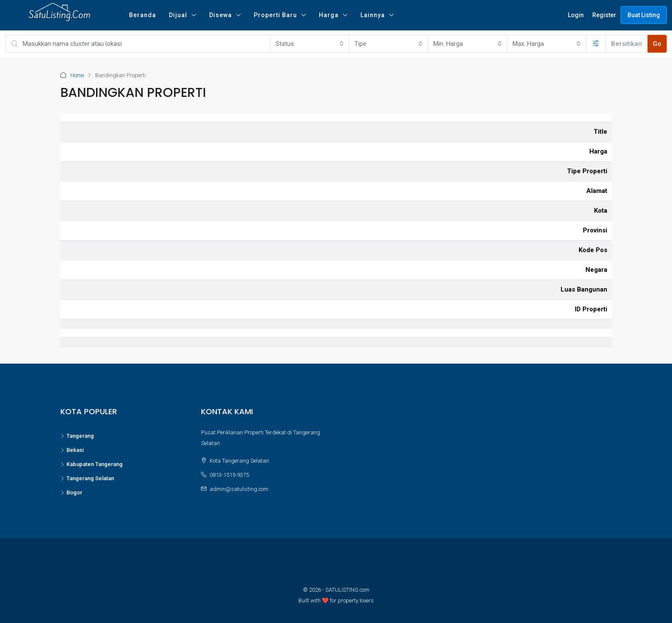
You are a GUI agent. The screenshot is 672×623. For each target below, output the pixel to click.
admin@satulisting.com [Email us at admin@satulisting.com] (239, 489)
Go (657, 44)
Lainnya (373, 15)
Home (77, 75)
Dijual (178, 15)
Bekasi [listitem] (72, 450)
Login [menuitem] (576, 15)
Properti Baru (275, 15)
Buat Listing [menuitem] (644, 15)
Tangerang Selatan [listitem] (87, 478)
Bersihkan (627, 44)
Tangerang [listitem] (77, 436)
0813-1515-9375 (229, 475)
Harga (329, 15)
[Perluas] (596, 44)
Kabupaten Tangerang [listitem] (91, 464)
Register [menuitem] (604, 15)
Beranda (142, 15)
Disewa (220, 15)
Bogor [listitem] (71, 492)
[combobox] (310, 44)
